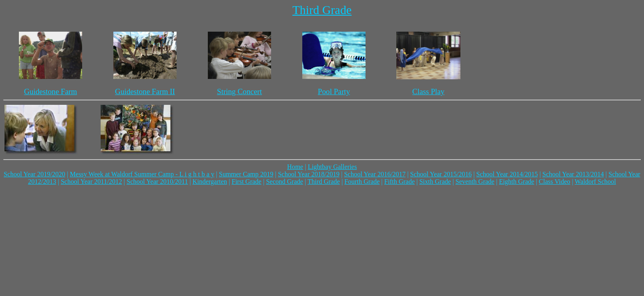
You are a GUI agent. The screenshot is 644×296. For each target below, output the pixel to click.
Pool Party (334, 91)
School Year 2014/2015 (507, 174)
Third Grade (322, 10)
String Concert (239, 91)
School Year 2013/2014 (573, 174)
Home (295, 167)
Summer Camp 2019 (246, 174)
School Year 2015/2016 (441, 174)
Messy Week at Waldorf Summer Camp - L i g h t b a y (142, 174)
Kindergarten (210, 182)
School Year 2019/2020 (34, 174)
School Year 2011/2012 (91, 182)
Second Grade (285, 182)
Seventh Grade (475, 182)
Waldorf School (595, 182)
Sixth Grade (435, 182)
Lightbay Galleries (332, 167)
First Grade (246, 182)
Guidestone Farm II (145, 91)
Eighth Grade (517, 182)
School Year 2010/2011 (157, 182)
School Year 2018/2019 (309, 174)
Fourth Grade (362, 182)
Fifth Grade (400, 182)
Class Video (555, 182)
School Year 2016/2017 (375, 174)
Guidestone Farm (50, 91)
